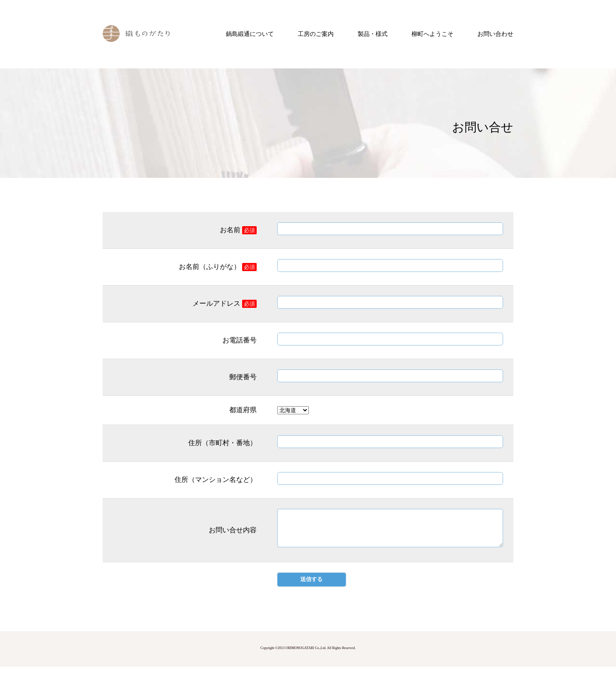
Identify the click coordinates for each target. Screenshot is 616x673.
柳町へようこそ (432, 34)
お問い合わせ (495, 34)
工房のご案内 (316, 34)
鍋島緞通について (250, 34)
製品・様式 (373, 34)
